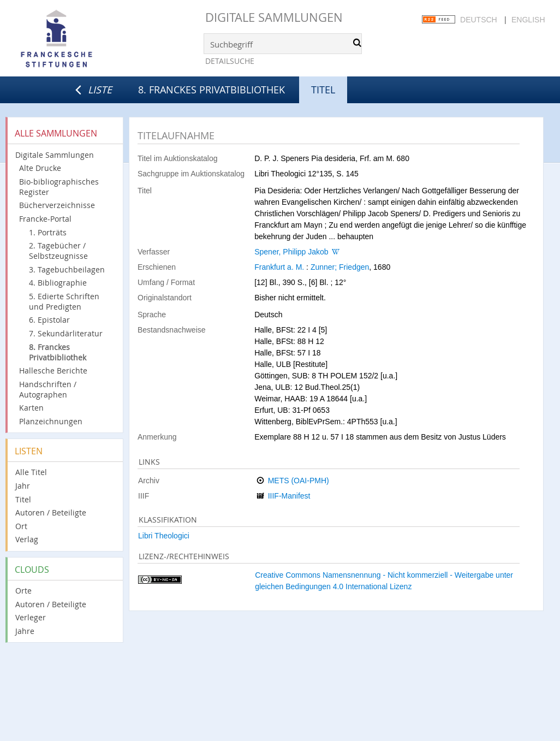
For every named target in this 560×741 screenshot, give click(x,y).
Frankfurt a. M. (279, 267)
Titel (23, 499)
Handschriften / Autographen (48, 389)
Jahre (25, 631)
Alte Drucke (40, 168)
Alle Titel (31, 472)
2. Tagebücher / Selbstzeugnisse (58, 251)
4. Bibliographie (58, 283)
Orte (23, 591)
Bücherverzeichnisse (57, 205)
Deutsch (479, 20)
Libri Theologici (164, 536)
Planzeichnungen (51, 421)
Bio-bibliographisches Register (59, 187)
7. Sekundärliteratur (66, 333)
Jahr (23, 486)
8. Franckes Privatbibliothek (212, 90)
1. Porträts (48, 232)
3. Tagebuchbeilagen (67, 269)
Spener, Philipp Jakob (291, 252)
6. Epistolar (49, 320)
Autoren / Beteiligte (51, 512)
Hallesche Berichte (53, 370)
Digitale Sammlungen (274, 17)
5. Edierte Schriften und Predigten (64, 301)
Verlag (27, 539)
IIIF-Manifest (289, 496)
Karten (31, 408)
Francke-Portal (45, 219)
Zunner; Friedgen (340, 267)
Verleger (31, 617)
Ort (21, 526)
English (528, 20)
